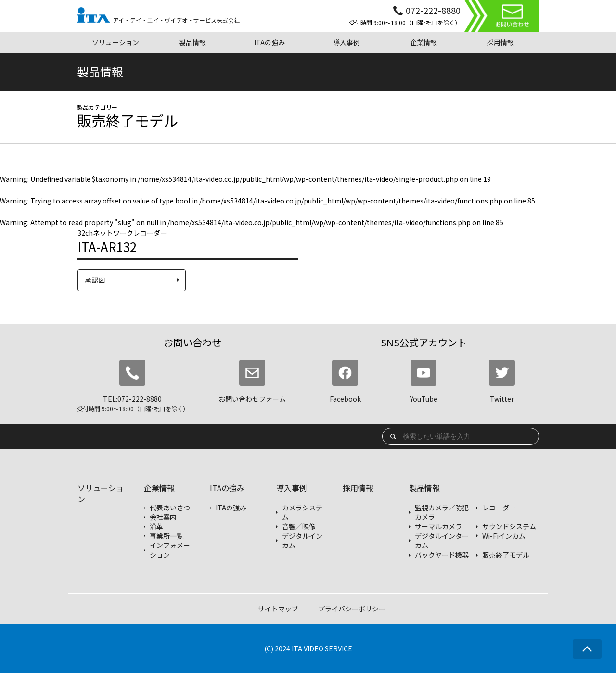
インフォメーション (170, 550)
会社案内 (163, 517)
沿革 (156, 527)
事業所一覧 (167, 536)
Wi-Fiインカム (504, 536)
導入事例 (292, 488)
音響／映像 (299, 527)
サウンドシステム (509, 527)
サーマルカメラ (438, 527)
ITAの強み (227, 488)
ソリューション (101, 493)
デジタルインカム (302, 541)
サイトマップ (278, 609)
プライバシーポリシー (352, 609)
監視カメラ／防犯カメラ (442, 513)
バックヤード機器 (442, 555)
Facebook (345, 382)
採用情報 (358, 488)
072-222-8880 (433, 10)
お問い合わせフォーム (252, 382)
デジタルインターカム (442, 541)
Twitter (502, 382)
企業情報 (159, 488)
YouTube (424, 382)
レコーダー (499, 508)
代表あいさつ (170, 508)
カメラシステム (302, 513)
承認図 (95, 280)
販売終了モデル (506, 555)
